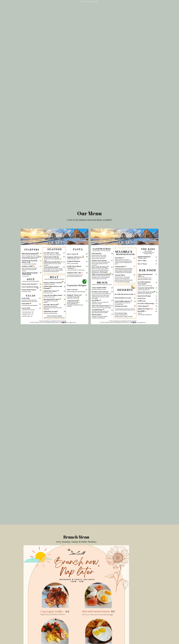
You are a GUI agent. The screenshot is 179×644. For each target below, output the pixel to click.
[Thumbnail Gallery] (55, 276)
